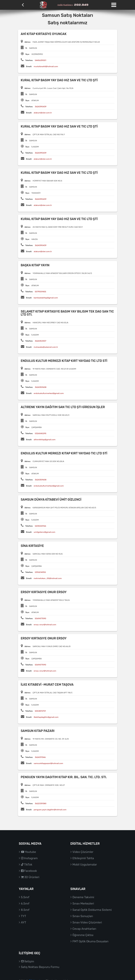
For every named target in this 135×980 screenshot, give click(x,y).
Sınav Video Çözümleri (87, 922)
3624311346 (40, 757)
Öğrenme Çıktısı (83, 935)
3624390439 (40, 107)
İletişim (28, 961)
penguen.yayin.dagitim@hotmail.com (50, 810)
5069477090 (40, 619)
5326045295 (40, 434)
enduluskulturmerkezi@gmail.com (49, 393)
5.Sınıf (25, 897)
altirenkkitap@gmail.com (45, 440)
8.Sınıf (25, 910)
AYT (24, 922)
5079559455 (40, 292)
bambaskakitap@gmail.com (46, 298)
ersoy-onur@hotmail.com (45, 625)
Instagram (29, 858)
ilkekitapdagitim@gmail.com (46, 717)
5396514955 (40, 572)
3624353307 (40, 341)
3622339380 (40, 804)
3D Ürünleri (30, 877)
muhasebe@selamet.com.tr (46, 347)
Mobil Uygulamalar (85, 865)
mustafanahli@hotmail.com (46, 67)
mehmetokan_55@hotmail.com (48, 578)
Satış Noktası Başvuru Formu (40, 967)
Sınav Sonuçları (83, 916)
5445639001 (40, 60)
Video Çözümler (83, 852)
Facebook (29, 871)
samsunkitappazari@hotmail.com (49, 763)
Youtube (29, 852)
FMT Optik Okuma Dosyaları (91, 941)
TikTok (27, 865)
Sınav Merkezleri (83, 904)
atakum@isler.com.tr (43, 113)
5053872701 (40, 711)
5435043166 (40, 526)
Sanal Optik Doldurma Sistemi (92, 910)
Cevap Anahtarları (84, 929)
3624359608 (41, 387)
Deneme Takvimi (83, 897)
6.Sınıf (25, 904)
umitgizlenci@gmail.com (45, 532)
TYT (24, 916)
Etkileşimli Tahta (83, 858)
